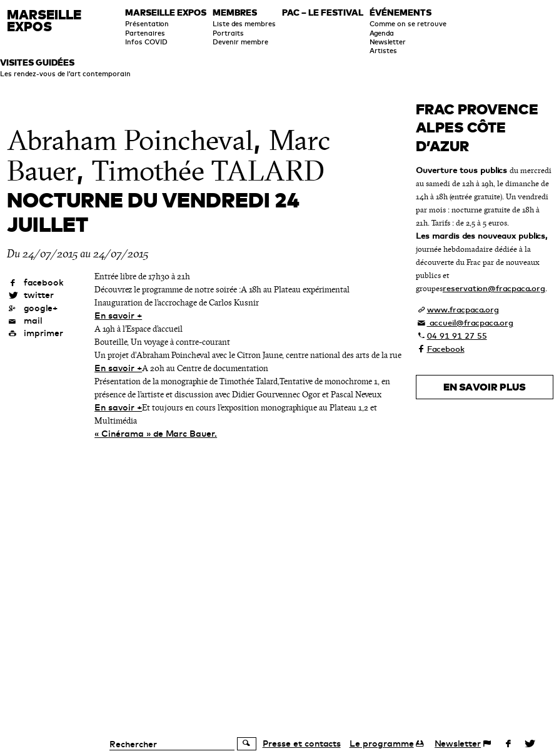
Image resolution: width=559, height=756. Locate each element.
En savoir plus (485, 387)
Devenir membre (240, 42)
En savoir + (118, 316)
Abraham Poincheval (130, 141)
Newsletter (388, 42)
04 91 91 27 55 (457, 336)
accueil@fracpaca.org (470, 322)
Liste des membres (244, 24)
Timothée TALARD (208, 171)
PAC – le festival (323, 13)
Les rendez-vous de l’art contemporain (65, 74)
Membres (235, 13)
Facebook (446, 349)
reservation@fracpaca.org (494, 288)
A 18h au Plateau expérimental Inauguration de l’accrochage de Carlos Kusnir (222, 296)
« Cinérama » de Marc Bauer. (156, 434)
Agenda (382, 33)
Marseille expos (166, 13)
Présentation (147, 24)
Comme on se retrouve (408, 24)
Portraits (228, 33)
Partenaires (145, 33)
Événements (400, 13)
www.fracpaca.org (463, 309)
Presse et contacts (302, 744)
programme (382, 744)
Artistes (383, 51)
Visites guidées (37, 63)
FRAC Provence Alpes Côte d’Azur (477, 127)
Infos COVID (146, 42)
